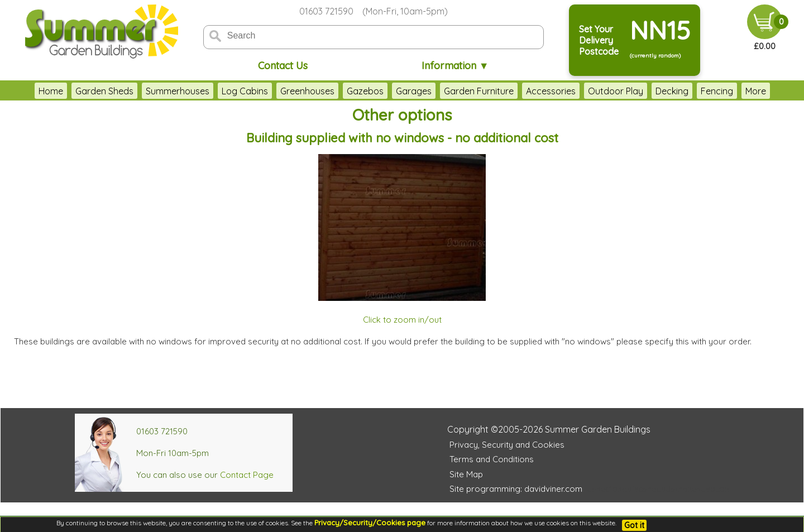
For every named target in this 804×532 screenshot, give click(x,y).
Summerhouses (178, 91)
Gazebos (365, 91)
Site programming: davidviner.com (516, 489)
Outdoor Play (616, 91)
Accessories (551, 91)
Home (51, 91)
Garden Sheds (104, 91)
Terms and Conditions (492, 459)
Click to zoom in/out (402, 320)
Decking (672, 91)
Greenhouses (307, 91)
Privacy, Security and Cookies (507, 445)
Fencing (717, 91)
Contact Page (247, 475)
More (756, 91)
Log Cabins (245, 91)
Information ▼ (455, 66)
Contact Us (283, 66)
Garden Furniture (479, 91)
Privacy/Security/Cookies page (370, 523)
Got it (634, 525)
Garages (414, 91)
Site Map (466, 474)
